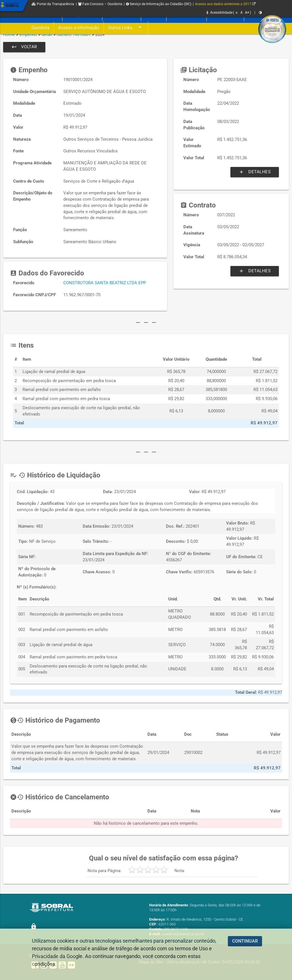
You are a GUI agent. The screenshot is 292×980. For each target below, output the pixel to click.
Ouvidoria (40, 28)
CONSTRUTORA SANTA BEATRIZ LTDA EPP (105, 283)
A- (237, 13)
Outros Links (126, 28)
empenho (28, 35)
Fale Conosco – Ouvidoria (100, 4)
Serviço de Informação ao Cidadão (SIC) (159, 4)
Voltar (24, 47)
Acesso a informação (79, 28)
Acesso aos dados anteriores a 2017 (225, 4)
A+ (247, 12)
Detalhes (255, 172)
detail (47, 35)
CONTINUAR (245, 941)
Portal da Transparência (53, 4)
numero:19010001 (74, 35)
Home (9, 35)
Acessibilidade (220, 13)
